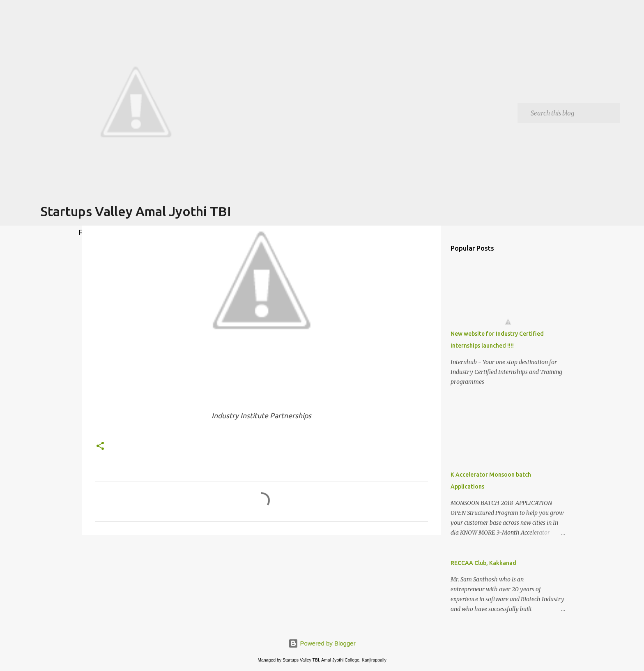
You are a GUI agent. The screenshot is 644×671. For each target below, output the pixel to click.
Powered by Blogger (322, 643)
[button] (100, 446)
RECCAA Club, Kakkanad (483, 563)
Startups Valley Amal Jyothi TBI (136, 211)
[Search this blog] (574, 113)
